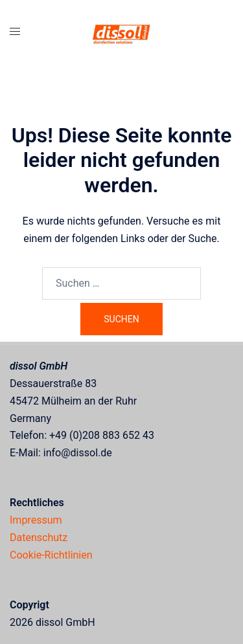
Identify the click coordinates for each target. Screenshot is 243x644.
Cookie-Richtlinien (51, 555)
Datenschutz (39, 538)
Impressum (36, 520)
